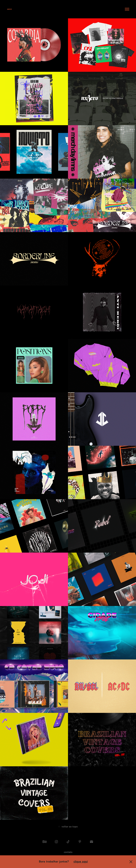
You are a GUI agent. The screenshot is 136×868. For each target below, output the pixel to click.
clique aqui (81, 861)
